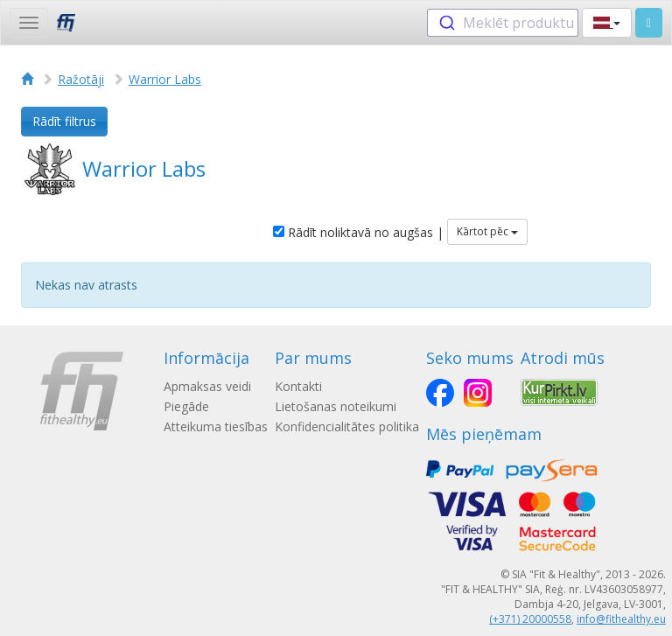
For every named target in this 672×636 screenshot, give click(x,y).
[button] (607, 23)
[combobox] (503, 23)
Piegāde (186, 406)
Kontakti (298, 386)
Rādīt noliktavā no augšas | (358, 232)
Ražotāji (81, 79)
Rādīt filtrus (64, 121)
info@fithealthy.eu (621, 619)
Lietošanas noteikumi (336, 406)
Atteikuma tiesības (216, 426)
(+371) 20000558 (530, 619)
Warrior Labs (165, 79)
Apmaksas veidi (207, 386)
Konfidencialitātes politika (347, 426)
